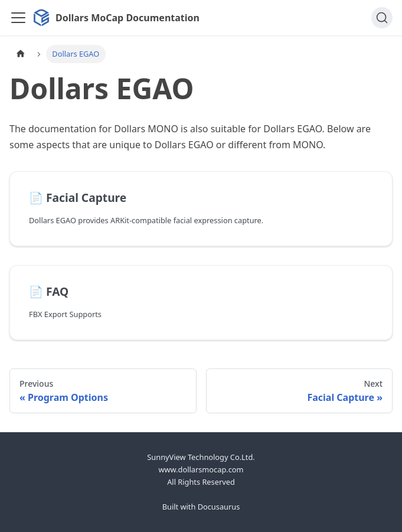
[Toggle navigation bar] (18, 18)
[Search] (382, 18)
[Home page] (21, 54)
